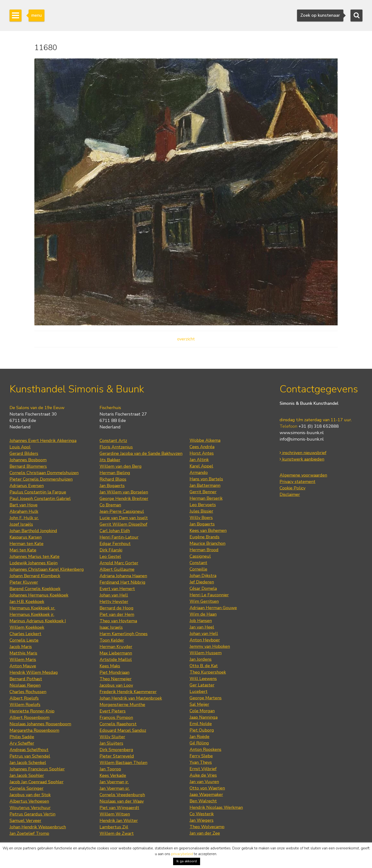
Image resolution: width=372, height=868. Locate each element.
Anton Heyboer (205, 640)
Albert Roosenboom (29, 717)
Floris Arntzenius (116, 447)
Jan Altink (199, 460)
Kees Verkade (113, 775)
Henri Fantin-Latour (119, 537)
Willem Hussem (206, 653)
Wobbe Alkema (205, 440)
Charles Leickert (25, 634)
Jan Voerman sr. (115, 788)
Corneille (198, 569)
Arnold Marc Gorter (119, 563)
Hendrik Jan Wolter (119, 821)
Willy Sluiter (112, 737)
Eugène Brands (205, 537)
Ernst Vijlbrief (203, 769)
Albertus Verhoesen (29, 801)
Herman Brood (204, 550)
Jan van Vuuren (204, 782)
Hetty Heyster (114, 602)
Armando (199, 473)
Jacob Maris (21, 647)
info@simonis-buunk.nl (302, 439)
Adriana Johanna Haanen (123, 576)
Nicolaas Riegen (25, 685)
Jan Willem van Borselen (124, 492)
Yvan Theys (201, 762)
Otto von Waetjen (207, 788)
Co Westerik (202, 814)
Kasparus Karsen (26, 537)
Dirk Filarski (111, 550)
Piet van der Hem (117, 614)
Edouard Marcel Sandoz (123, 730)
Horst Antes (202, 453)
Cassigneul (200, 556)
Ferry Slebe (201, 756)
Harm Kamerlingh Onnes (124, 634)
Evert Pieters (113, 711)
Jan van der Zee (205, 833)
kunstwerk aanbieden (302, 459)
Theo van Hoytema (118, 621)
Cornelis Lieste (24, 640)
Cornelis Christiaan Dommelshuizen (44, 473)
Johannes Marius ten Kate (35, 556)
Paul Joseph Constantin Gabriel (40, 499)
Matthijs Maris (23, 653)
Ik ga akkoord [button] (187, 861)
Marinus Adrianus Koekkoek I (38, 621)
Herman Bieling (115, 473)
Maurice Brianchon (207, 543)
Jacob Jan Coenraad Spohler (37, 782)
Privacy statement (298, 482)
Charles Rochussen (28, 692)
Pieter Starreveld (117, 756)
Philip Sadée (22, 737)
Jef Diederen (202, 582)
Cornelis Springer (27, 788)
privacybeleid (182, 854)
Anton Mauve (23, 666)
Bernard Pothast (26, 679)
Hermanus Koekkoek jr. (32, 614)
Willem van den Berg (121, 466)
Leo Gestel (110, 556)
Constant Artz (113, 441)
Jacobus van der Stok (30, 795)
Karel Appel (201, 466)
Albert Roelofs (24, 698)
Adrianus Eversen (27, 486)
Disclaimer (290, 494)
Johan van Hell (114, 595)
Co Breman (110, 505)
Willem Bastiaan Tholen (123, 763)
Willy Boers (201, 518)
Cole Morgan (202, 711)
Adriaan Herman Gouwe (213, 608)
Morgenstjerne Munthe (122, 705)
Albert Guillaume (117, 569)
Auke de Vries (203, 775)
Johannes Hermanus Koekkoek (39, 595)
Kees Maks (110, 666)
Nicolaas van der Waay (122, 801)
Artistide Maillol (116, 660)
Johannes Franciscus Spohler (37, 769)
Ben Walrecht (203, 801)
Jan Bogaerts (112, 486)
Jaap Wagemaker (206, 795)
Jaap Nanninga (204, 717)
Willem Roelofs (25, 705)
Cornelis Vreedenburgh (122, 795)
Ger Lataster (202, 685)
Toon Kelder (112, 640)
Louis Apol (20, 447)
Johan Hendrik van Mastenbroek (131, 698)
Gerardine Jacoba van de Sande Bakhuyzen (141, 453)
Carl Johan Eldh (115, 531)
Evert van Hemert (117, 589)
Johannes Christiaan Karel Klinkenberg (47, 569)
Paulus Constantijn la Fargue (38, 492)
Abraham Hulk (24, 511)
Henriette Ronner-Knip (32, 711)
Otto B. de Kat (204, 666)
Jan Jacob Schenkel (28, 763)
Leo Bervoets (203, 505)
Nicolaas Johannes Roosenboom (40, 724)
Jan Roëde (199, 737)
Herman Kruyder (116, 647)
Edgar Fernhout (115, 544)
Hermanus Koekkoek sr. (32, 608)
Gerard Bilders (24, 453)
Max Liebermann (116, 653)
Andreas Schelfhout (29, 750)
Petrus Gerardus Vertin (32, 814)
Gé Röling (199, 743)
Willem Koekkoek (27, 627)
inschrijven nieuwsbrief (303, 453)
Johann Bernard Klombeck (35, 576)
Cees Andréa (202, 447)
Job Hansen (201, 621)
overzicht (186, 339)
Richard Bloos (113, 479)
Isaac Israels (111, 627)
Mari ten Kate (23, 550)
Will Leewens (203, 679)
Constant (198, 563)
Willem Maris (23, 660)
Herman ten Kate (27, 544)
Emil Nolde (201, 724)
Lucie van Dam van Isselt (124, 518)
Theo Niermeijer (116, 679)
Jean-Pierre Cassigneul (122, 511)
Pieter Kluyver (24, 582)
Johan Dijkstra (203, 576)
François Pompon (116, 717)
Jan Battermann (205, 485)
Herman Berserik (206, 498)
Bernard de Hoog (117, 608)
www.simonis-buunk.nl (302, 433)
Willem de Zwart (117, 833)
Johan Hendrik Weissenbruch (38, 827)
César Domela (203, 588)
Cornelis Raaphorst (118, 724)
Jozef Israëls (21, 524)
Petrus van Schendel (30, 756)
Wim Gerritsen (204, 601)
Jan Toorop (110, 769)
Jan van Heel (202, 627)
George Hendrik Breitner (124, 499)
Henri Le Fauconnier (209, 595)
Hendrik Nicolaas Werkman (216, 807)
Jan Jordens (201, 659)
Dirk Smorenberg (116, 750)
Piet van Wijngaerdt (119, 808)
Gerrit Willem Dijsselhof (123, 524)
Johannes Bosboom (28, 460)
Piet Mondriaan (114, 672)
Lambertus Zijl (114, 827)
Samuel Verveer (25, 821)
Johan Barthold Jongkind (33, 531)
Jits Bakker (110, 460)
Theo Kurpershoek (208, 672)
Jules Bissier (201, 511)
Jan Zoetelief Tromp (29, 833)
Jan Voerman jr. (114, 782)
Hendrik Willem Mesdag (34, 672)
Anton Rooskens (205, 749)
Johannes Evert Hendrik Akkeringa (43, 441)
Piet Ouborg (202, 730)
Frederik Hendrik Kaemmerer (128, 692)
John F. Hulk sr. (24, 518)
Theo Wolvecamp (207, 827)
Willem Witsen (115, 814)
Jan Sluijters (111, 743)
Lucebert (199, 691)
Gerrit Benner (203, 492)
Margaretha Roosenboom (34, 730)
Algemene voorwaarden (303, 475)
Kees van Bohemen (208, 530)
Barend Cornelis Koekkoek (35, 589)
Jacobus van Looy (116, 685)
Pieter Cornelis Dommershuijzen (41, 479)
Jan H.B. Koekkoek (27, 602)
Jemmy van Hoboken (210, 646)
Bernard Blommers (28, 466)
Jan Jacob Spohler (27, 775)
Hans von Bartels (206, 479)
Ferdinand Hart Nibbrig (122, 582)
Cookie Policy (292, 488)
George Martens (206, 698)
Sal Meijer (199, 704)
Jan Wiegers (202, 820)
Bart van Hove (24, 505)
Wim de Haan (203, 614)
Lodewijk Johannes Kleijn (34, 563)
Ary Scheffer (22, 743)
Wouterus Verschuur (30, 808)
